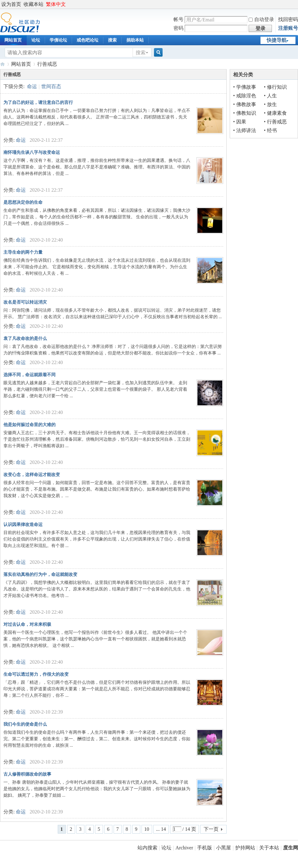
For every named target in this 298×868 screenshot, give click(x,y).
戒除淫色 (246, 96)
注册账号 (288, 28)
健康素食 (277, 113)
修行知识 (277, 87)
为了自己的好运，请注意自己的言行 (38, 102)
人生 (272, 96)
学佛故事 (246, 87)
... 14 (161, 829)
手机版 (205, 848)
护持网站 (245, 848)
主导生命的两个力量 (23, 252)
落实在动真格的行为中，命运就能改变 (40, 574)
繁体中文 (56, 4)
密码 (178, 28)
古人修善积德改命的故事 (27, 774)
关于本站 (269, 848)
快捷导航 (277, 40)
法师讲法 (246, 130)
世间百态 (51, 86)
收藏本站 (34, 4)
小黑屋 (223, 848)
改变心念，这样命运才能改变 (32, 475)
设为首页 (11, 4)
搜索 (112, 40)
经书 (272, 130)
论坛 (36, 40)
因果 (241, 122)
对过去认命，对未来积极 (27, 624)
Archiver (184, 848)
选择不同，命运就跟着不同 (29, 375)
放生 (272, 104)
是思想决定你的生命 (23, 202)
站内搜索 (147, 848)
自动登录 (261, 19)
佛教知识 (246, 113)
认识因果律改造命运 (23, 525)
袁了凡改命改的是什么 (25, 338)
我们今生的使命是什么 (25, 724)
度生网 (2, 64)
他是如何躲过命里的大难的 (29, 425)
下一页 (211, 829)
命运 (32, 86)
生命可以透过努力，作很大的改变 (36, 674)
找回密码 (288, 19)
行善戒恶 (277, 122)
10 (147, 829)
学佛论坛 (58, 40)
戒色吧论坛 (88, 40)
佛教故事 (246, 104)
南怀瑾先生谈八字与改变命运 (32, 152)
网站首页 (21, 64)
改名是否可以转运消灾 (25, 302)
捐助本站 (135, 40)
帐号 (178, 19)
